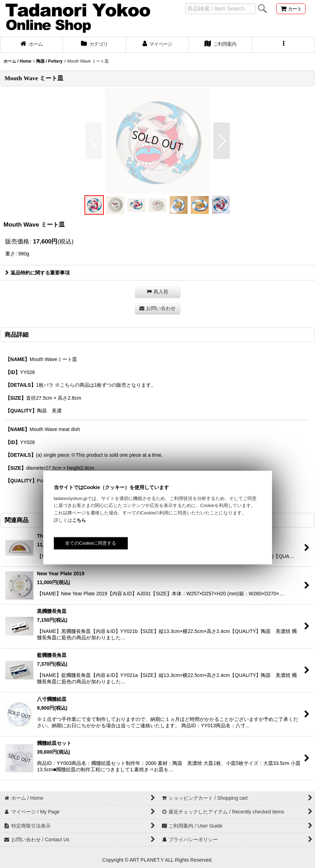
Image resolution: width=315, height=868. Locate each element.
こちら (79, 520)
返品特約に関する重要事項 (37, 273)
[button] (283, 45)
